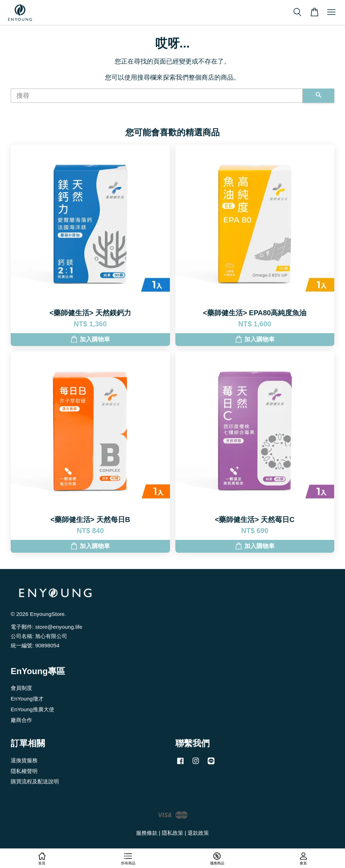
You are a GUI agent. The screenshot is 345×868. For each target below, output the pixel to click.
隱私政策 (172, 833)
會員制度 (21, 688)
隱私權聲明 (24, 771)
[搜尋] (157, 96)
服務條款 (147, 833)
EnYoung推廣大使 (32, 709)
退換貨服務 (24, 760)
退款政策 (198, 833)
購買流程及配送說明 (35, 781)
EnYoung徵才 (27, 699)
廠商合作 (21, 720)
